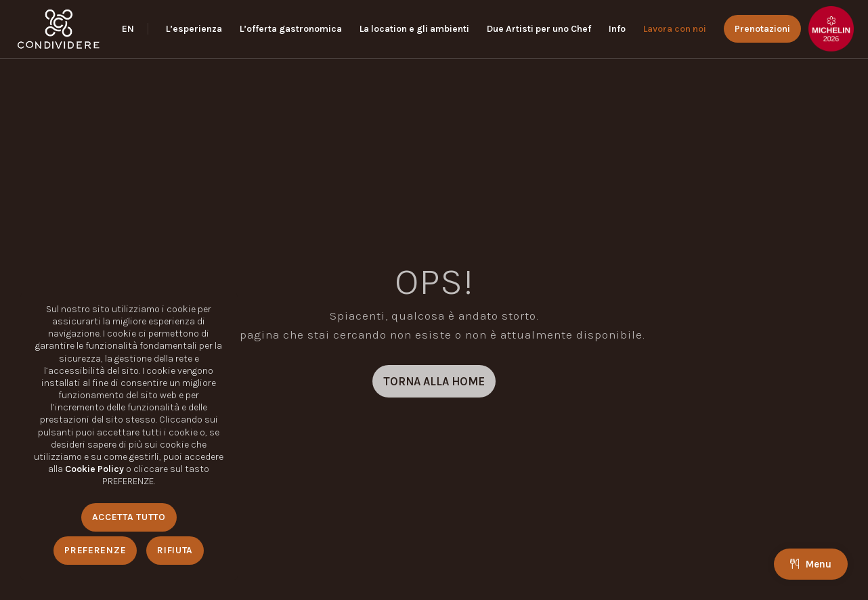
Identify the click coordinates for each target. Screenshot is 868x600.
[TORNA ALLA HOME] (434, 381)
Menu (811, 564)
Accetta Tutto (129, 517)
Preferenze (95, 550)
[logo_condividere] (59, 29)
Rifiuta (175, 550)
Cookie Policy (94, 469)
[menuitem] (135, 29)
